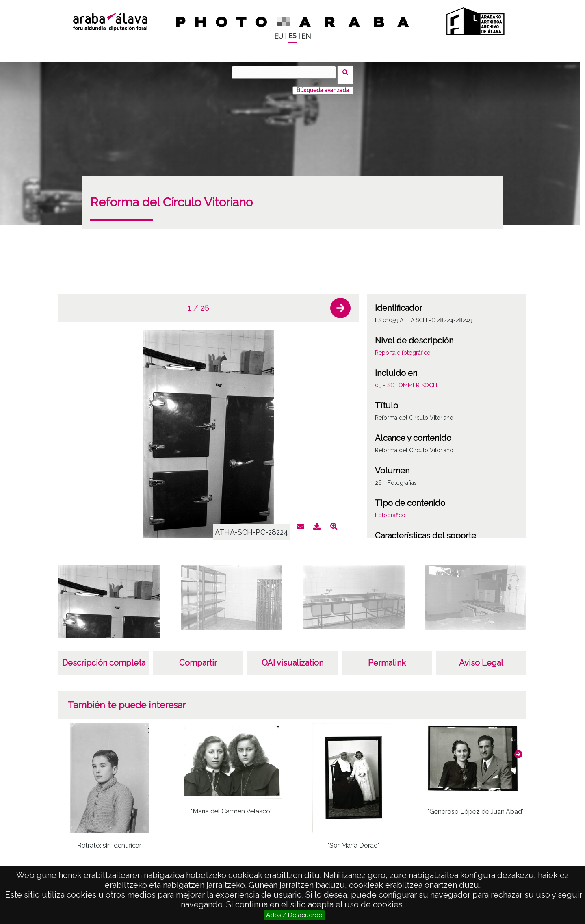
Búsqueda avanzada (323, 85)
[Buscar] (286, 72)
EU (279, 36)
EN (306, 36)
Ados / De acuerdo (294, 915)
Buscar (348, 72)
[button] (340, 303)
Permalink (387, 657)
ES (292, 36)
